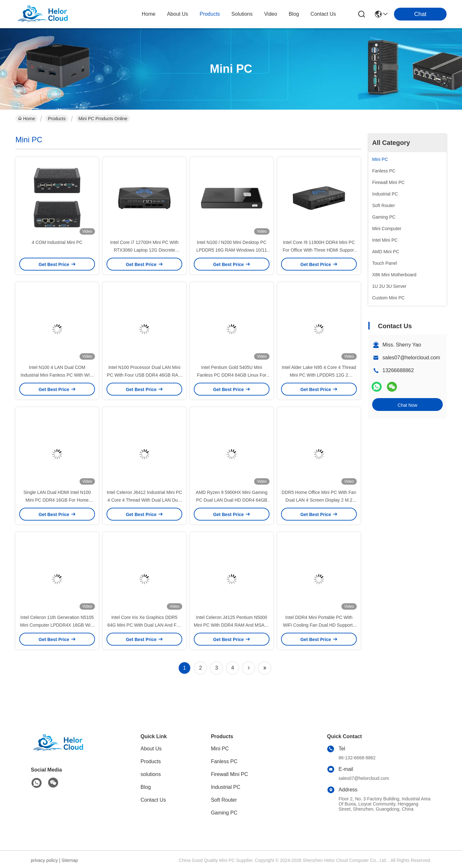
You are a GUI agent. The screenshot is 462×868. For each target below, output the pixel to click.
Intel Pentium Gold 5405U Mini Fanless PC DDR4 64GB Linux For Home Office (232, 375)
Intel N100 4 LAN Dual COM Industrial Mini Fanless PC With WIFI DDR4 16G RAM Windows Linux (57, 375)
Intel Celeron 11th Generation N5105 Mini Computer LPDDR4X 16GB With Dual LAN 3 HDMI (57, 625)
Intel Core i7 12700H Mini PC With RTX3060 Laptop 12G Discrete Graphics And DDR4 (144, 250)
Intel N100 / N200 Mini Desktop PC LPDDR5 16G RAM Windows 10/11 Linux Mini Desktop (232, 250)
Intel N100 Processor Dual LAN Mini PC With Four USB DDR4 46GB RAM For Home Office (144, 375)
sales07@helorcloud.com (411, 358)
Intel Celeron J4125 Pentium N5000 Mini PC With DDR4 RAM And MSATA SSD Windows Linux (232, 625)
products (210, 14)
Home (149, 14)
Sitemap (69, 860)
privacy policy (44, 860)
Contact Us (153, 800)
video (271, 14)
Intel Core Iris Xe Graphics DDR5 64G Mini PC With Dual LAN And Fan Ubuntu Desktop (144, 625)
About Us (151, 749)
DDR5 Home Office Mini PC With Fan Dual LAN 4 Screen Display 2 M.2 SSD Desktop (319, 500)
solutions (242, 14)
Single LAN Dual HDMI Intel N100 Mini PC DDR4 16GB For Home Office (57, 500)
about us (177, 14)
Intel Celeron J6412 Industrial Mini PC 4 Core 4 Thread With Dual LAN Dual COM (144, 500)
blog (294, 14)
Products (57, 119)
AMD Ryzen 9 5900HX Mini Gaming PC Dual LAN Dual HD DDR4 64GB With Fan (231, 500)
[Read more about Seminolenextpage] (249, 668)
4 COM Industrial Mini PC (57, 242)
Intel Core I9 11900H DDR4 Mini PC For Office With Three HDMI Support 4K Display (319, 250)
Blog (146, 787)
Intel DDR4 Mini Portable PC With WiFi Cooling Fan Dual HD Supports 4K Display (319, 625)
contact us (323, 14)
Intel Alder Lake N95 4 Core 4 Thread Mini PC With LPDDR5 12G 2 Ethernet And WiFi (319, 375)
